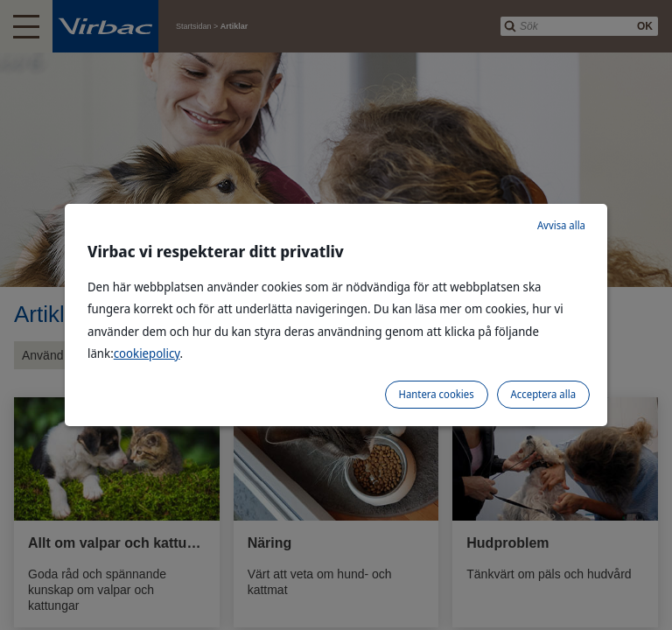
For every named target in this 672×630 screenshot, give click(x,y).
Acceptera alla (543, 394)
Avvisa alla (561, 225)
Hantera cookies (437, 394)
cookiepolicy (147, 353)
